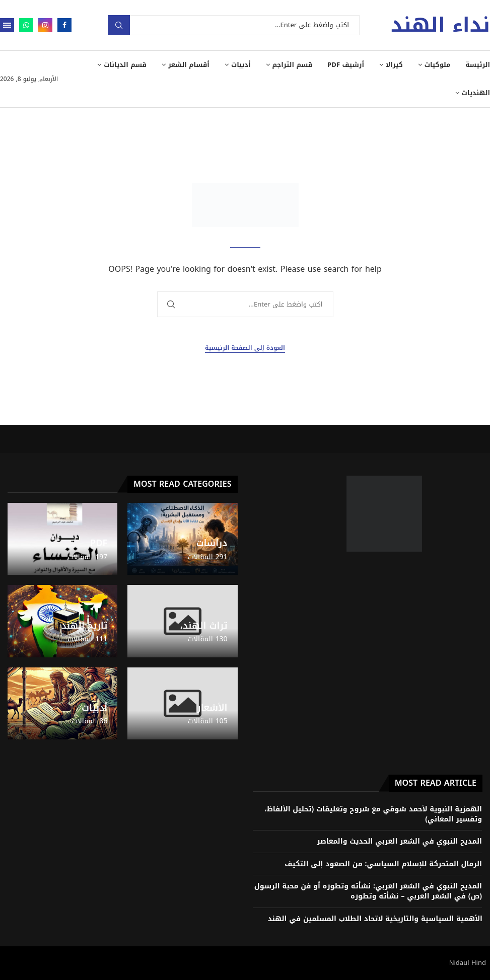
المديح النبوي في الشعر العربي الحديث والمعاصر (399, 841)
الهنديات (476, 93)
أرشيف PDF (346, 65)
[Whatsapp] (26, 25)
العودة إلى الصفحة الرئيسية (245, 348)
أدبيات (241, 65)
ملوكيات (438, 65)
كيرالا (394, 65)
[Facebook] (64, 25)
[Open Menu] (7, 25)
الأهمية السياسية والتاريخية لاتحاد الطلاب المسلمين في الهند (375, 919)
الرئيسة (478, 65)
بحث (119, 25)
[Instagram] (45, 25)
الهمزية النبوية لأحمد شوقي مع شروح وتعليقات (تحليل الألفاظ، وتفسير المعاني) (373, 814)
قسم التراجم (293, 65)
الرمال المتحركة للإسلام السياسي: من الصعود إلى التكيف (383, 864)
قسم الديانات (125, 65)
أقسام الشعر (189, 65)
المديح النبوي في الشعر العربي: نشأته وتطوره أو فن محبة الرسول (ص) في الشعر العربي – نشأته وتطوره (368, 891)
